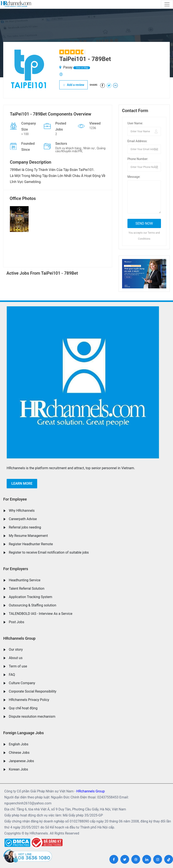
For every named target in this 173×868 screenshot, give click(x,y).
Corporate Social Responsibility (33, 691)
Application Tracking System (31, 597)
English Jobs (19, 744)
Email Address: (137, 141)
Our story (16, 649)
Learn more (22, 483)
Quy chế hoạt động (23, 708)
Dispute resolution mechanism (32, 716)
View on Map (82, 68)
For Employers (16, 569)
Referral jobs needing (25, 527)
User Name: (135, 123)
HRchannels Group (19, 638)
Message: (134, 177)
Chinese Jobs (19, 753)
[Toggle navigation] (167, 4)
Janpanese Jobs (21, 761)
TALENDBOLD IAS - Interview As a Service (41, 614)
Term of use (18, 666)
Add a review (73, 85)
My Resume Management (28, 536)
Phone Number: (138, 159)
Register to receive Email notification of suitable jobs (49, 552)
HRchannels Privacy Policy (29, 700)
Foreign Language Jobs (24, 733)
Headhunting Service (25, 580)
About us (16, 658)
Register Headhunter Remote (31, 544)
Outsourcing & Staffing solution (33, 605)
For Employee (15, 499)
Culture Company (22, 683)
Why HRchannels (22, 511)
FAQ (12, 675)
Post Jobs (17, 622)
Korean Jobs (18, 769)
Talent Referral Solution (27, 589)
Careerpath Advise (23, 519)
